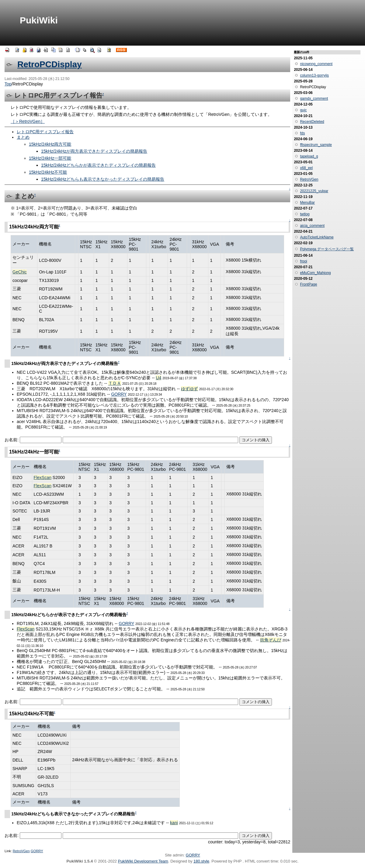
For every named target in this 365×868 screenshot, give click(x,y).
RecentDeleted (312, 122)
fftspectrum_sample (316, 145)
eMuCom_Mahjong (315, 273)
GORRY (119, 394)
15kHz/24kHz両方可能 (50, 144)
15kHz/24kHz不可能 (48, 172)
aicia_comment (312, 226)
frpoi (303, 261)
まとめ (23, 137)
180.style (201, 861)
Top (8, 84)
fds (302, 133)
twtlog (305, 214)
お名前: (12, 440)
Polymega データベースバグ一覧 (327, 249)
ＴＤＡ (115, 383)
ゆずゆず (189, 389)
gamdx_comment (314, 99)
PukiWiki (39, 20)
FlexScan (43, 477)
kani (174, 823)
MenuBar (307, 203)
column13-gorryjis (314, 75)
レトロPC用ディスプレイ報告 (45, 132)
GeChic (20, 272)
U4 (158, 378)
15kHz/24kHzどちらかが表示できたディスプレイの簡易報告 (98, 165)
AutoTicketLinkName (317, 237)
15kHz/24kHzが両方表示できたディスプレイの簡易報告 (94, 151)
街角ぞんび (271, 640)
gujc (303, 110)
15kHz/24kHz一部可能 (50, 158)
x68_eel (306, 168)
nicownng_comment (316, 64)
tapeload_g (309, 156)
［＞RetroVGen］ (28, 121)
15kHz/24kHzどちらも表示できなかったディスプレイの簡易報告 (103, 179)
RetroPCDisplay (50, 64)
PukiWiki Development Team (143, 861)
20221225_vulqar (314, 191)
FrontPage (308, 284)
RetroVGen (21, 851)
